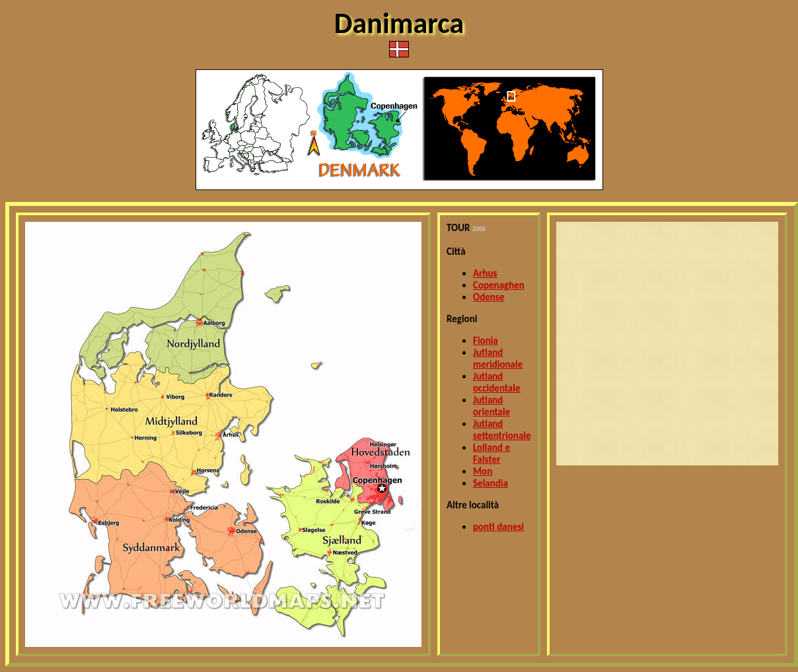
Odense (489, 297)
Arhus (485, 273)
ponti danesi (498, 527)
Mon (483, 471)
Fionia (486, 341)
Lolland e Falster (491, 454)
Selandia (490, 483)
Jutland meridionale (498, 358)
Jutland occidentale (497, 382)
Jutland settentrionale (502, 430)
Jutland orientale (491, 406)
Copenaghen (499, 285)
